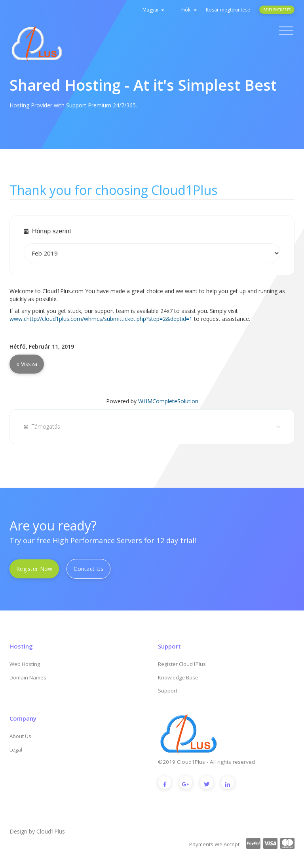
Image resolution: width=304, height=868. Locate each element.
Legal (16, 750)
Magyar (153, 10)
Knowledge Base (178, 677)
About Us (20, 736)
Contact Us (88, 569)
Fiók (189, 10)
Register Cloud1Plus (182, 664)
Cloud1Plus (51, 831)
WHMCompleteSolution (168, 401)
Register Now (34, 569)
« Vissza (27, 364)
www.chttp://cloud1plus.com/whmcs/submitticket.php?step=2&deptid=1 (101, 319)
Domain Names (28, 677)
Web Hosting (25, 664)
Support (168, 691)
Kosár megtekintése (228, 10)
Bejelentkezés (277, 10)
